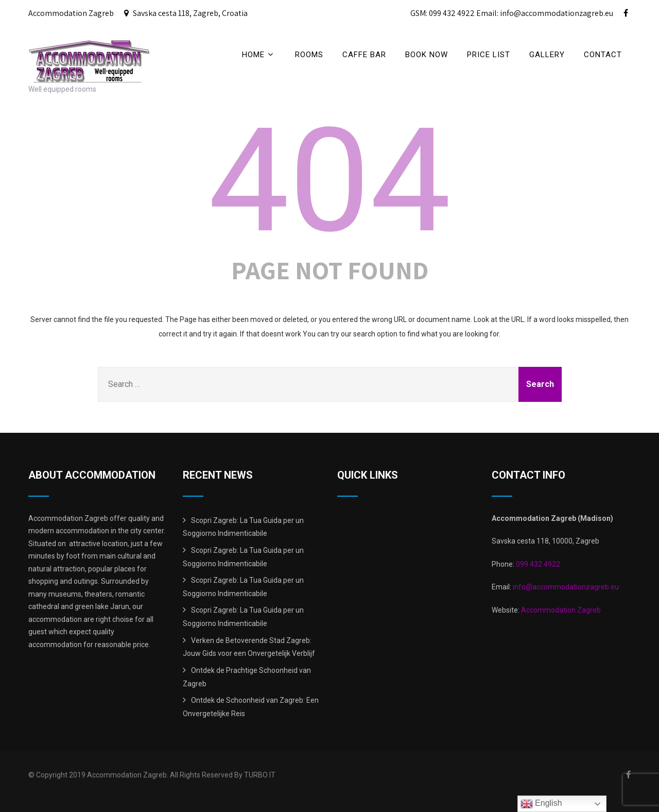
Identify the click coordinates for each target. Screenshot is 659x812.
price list (489, 55)
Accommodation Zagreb (561, 610)
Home (259, 54)
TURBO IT (260, 775)
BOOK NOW (427, 55)
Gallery (547, 55)
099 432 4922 (538, 564)
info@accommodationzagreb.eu (565, 587)
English (541, 804)
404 (330, 181)
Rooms (309, 55)
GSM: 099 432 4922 (443, 13)
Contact (603, 55)
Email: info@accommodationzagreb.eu (545, 13)
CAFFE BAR (364, 55)
